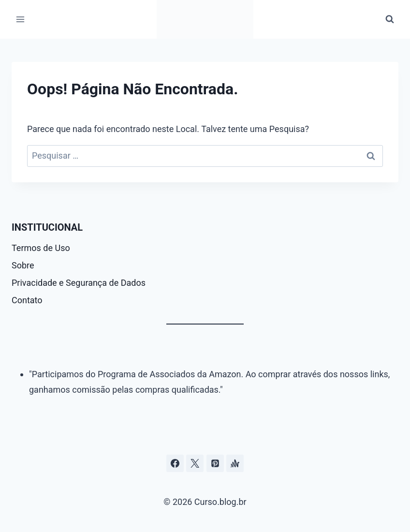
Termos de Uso (41, 248)
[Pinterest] (215, 463)
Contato (27, 300)
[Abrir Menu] (21, 19)
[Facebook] (175, 463)
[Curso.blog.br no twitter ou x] (195, 463)
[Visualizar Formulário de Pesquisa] (390, 19)
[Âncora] (235, 463)
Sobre (23, 265)
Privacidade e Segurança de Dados (79, 283)
